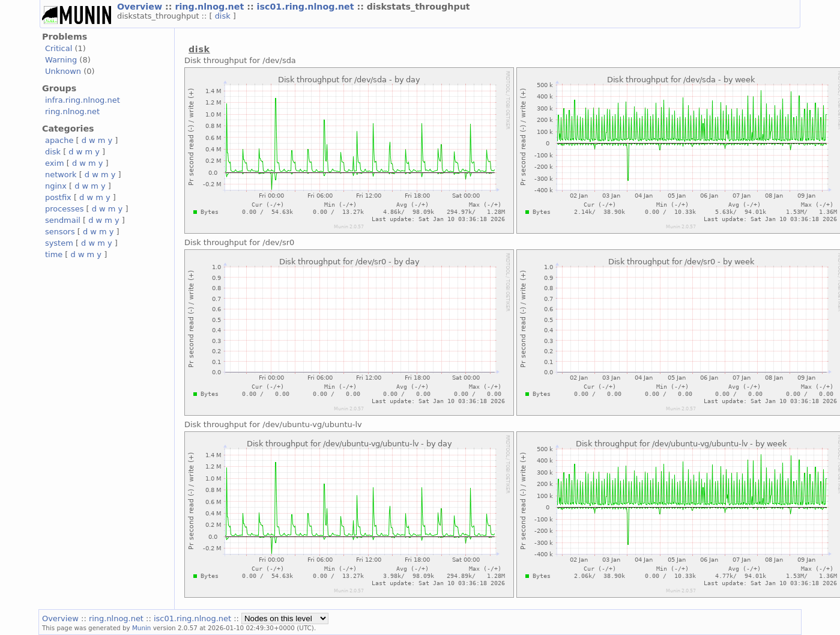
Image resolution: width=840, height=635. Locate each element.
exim (55, 163)
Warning (61, 60)
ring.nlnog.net (211, 7)
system (59, 243)
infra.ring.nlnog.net (83, 100)
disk (224, 16)
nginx (56, 186)
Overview (141, 7)
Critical (59, 48)
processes (65, 209)
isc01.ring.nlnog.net (307, 7)
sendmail (63, 220)
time (54, 254)
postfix (58, 197)
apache (59, 140)
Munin (142, 628)
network (61, 175)
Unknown (63, 71)
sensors (60, 232)
